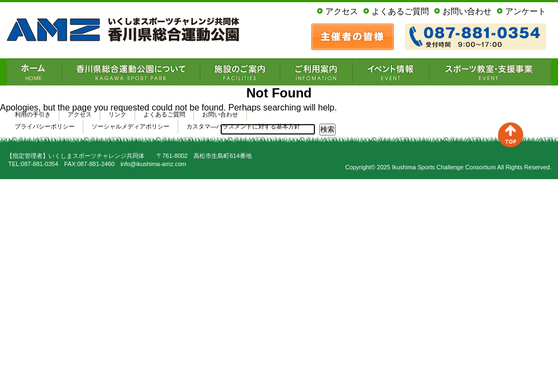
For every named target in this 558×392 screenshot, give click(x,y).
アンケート (526, 11)
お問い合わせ (467, 11)
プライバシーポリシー (45, 126)
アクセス (342, 11)
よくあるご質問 (400, 11)
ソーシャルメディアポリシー (131, 126)
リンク (117, 114)
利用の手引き (33, 114)
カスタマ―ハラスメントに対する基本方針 (243, 126)
